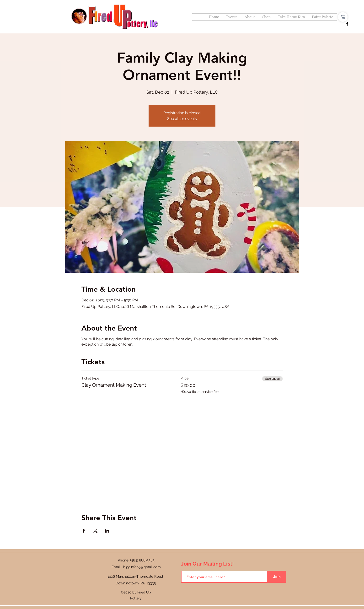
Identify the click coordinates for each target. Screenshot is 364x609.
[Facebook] (347, 24)
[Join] (277, 577)
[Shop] (343, 17)
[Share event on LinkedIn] (107, 531)
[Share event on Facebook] (84, 531)
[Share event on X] (95, 531)
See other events (182, 119)
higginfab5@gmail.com (142, 567)
